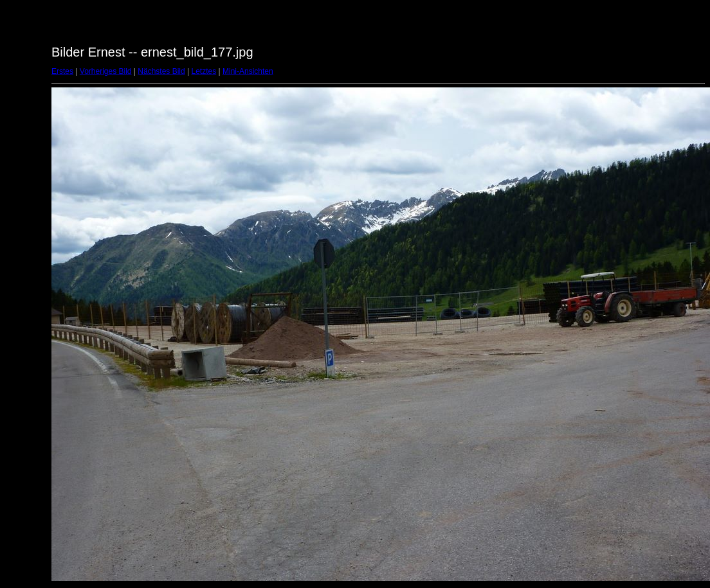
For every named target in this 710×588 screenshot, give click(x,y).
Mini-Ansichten (248, 71)
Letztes (204, 71)
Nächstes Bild (161, 71)
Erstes (62, 71)
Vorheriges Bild (106, 71)
